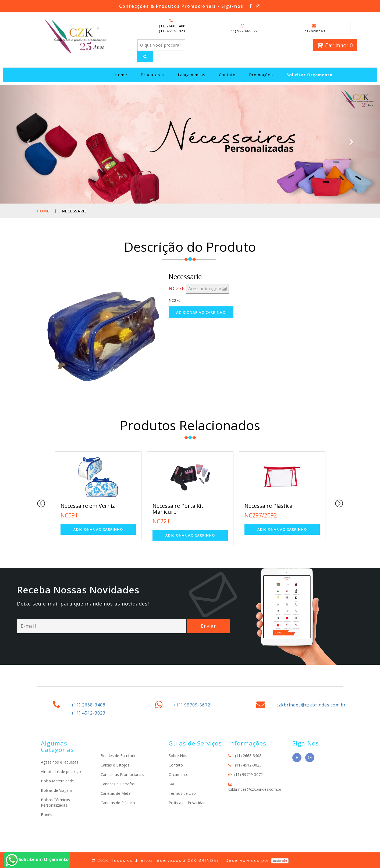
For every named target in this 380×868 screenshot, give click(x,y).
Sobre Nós (178, 756)
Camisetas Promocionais (122, 774)
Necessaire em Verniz (88, 506)
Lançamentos (192, 75)
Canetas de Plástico (118, 803)
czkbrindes (315, 29)
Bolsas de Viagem (56, 790)
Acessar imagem (207, 289)
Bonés (47, 815)
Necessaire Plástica (268, 506)
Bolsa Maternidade (57, 781)
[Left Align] (145, 57)
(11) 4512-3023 (172, 31)
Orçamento (179, 774)
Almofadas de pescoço (61, 771)
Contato (227, 75)
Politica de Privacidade (188, 803)
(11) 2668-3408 (172, 26)
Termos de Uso (182, 793)
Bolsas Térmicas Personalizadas (55, 802)
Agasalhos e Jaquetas (60, 762)
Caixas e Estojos (115, 765)
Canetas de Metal (116, 793)
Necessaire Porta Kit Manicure (178, 509)
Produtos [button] (152, 75)
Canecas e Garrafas (118, 784)
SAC (172, 784)
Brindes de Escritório (119, 756)
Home (123, 74)
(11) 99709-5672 (244, 31)
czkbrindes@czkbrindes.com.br (311, 705)
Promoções (261, 75)
